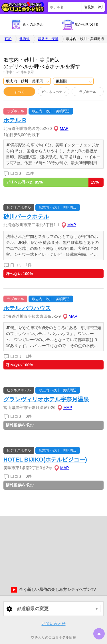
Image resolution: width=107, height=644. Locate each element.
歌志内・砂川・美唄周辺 (51, 111)
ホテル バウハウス (27, 308)
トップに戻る (99, 634)
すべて (19, 92)
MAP (64, 128)
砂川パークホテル (26, 217)
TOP (8, 39)
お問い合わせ (54, 624)
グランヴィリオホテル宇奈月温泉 (46, 399)
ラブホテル (88, 92)
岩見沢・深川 (48, 39)
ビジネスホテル (54, 92)
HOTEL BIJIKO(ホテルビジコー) (45, 460)
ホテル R (15, 120)
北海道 (25, 39)
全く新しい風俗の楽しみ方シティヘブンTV (54, 590)
